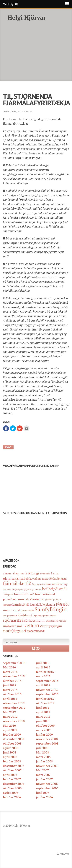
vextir (7, 631)
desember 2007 (14, 766)
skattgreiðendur (10, 616)
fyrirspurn (19, 590)
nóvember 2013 (47, 690)
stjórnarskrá (13, 620)
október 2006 (12, 788)
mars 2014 (10, 690)
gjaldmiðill (37, 590)
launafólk (36, 604)
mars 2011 (43, 717)
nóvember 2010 (14, 721)
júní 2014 (10, 685)
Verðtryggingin (51, 626)
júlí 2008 (42, 748)
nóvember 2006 (47, 784)
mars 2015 (43, 676)
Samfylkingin (51, 609)
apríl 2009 (10, 730)
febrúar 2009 (12, 734)
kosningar (7, 605)
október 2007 (12, 770)
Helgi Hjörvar (27, 18)
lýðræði (62, 604)
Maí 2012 (9, 712)
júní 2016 (43, 663)
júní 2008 (10, 752)
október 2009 (45, 726)
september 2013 (47, 694)
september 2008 (47, 743)
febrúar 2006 (12, 797)
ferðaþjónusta (58, 579)
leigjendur (49, 604)
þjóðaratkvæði (36, 631)
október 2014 (12, 681)
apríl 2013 (10, 699)
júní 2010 (43, 721)
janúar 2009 (44, 734)
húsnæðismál (45, 594)
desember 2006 (14, 784)
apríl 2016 (43, 667)
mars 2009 (43, 730)
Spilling (38, 616)
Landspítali (21, 604)
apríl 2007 (10, 775)
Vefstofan (63, 854)
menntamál (12, 610)
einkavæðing (33, 579)
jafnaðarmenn (13, 599)
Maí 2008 (42, 752)
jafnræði (49, 600)
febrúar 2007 (12, 779)
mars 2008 (43, 757)
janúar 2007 (44, 779)
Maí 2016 (9, 667)
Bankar (55, 573)
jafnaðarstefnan (35, 599)
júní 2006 (43, 793)
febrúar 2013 (45, 699)
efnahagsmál (14, 578)
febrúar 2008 (12, 761)
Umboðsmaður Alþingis (56, 621)
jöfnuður (57, 600)
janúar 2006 (44, 797)
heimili (19, 594)
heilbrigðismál (54, 589)
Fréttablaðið (8, 590)
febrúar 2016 (45, 672)
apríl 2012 (43, 712)
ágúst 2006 (11, 793)
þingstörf (19, 631)
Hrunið (30, 594)
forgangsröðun (38, 584)
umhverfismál (13, 626)
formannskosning (56, 584)
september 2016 (14, 663)
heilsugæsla (8, 595)
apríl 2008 (10, 757)
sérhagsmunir (35, 620)
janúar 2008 (44, 761)
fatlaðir (45, 579)
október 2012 (45, 703)
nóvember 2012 (14, 703)
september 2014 (47, 681)
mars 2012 (10, 717)
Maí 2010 (9, 726)
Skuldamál (26, 615)
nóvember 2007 (47, 766)
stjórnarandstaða (49, 616)
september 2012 (14, 708)
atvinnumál (45, 574)
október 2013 (12, 694)
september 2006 (47, 788)
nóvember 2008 (47, 739)
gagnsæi (28, 590)
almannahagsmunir (15, 573)
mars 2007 (43, 775)
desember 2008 (14, 739)
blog (29, 111)
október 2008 (12, 743)
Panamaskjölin (27, 611)
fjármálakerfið (17, 583)
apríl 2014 (43, 685)
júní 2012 (43, 708)
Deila (8, 447)
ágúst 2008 (11, 748)
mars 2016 (10, 672)
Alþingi (34, 573)
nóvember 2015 (14, 676)
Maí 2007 (42, 770)
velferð (32, 625)
